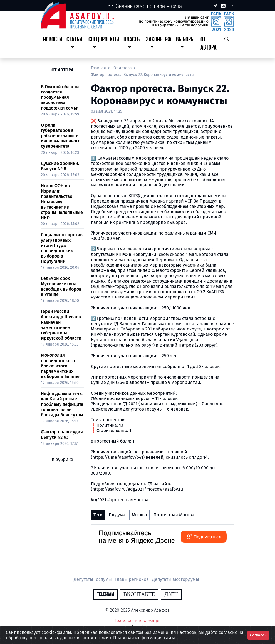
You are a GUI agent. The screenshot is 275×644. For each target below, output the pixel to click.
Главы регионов (132, 579)
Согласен (258, 635)
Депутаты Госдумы (93, 579)
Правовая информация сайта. (145, 638)
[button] (75, 44)
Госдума (117, 515)
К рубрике (62, 459)
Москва (139, 515)
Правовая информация (138, 620)
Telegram (106, 594)
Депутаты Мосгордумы (176, 579)
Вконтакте (139, 594)
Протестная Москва (174, 515)
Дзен (171, 594)
